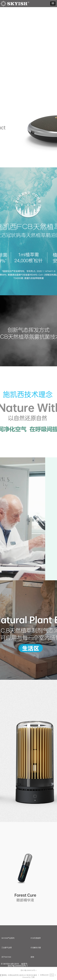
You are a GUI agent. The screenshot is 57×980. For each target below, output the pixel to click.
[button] (53, 3)
